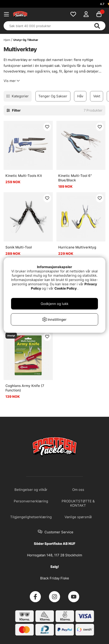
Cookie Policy (66, 288)
